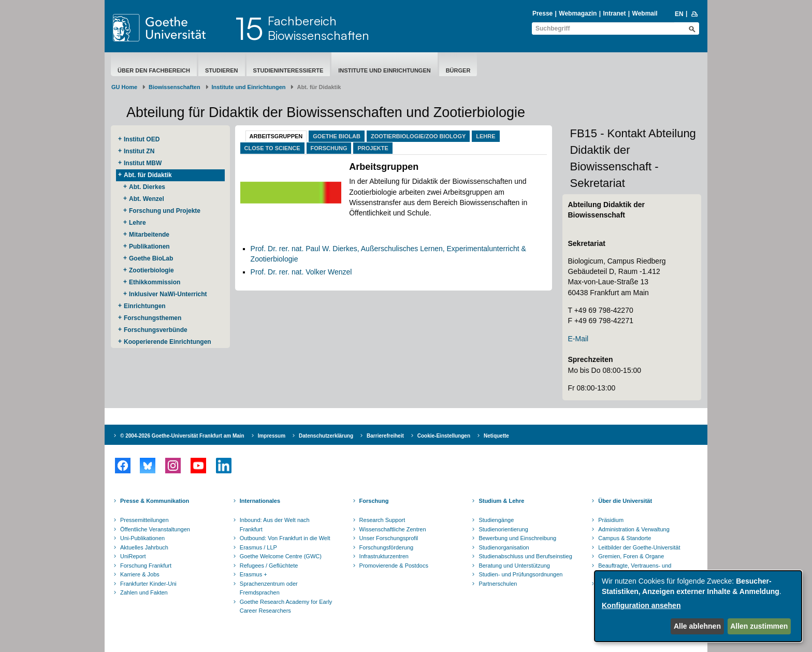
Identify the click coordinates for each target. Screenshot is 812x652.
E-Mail (578, 339)
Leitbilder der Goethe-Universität (639, 547)
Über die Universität (625, 501)
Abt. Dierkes (147, 187)
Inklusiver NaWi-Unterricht (168, 294)
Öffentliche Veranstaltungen (155, 529)
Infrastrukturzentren (384, 556)
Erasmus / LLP (258, 547)
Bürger (458, 70)
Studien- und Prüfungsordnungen (520, 574)
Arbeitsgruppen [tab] (276, 136)
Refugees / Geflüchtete (269, 566)
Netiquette (496, 436)
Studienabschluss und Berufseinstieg (525, 556)
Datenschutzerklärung (326, 436)
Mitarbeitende (149, 235)
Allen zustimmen (759, 626)
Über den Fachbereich (154, 70)
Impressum (272, 436)
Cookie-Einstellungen (444, 436)
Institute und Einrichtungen (384, 70)
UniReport (133, 556)
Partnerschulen (498, 584)
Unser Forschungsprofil (389, 538)
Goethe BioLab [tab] (337, 136)
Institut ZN (139, 151)
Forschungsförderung (387, 547)
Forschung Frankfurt (146, 566)
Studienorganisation (504, 547)
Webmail (645, 13)
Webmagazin (578, 13)
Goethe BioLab (151, 258)
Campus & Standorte (625, 538)
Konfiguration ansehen (641, 605)
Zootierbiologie (151, 270)
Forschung (374, 501)
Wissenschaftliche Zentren (393, 529)
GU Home (124, 87)
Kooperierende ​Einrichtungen (168, 342)
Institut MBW (143, 163)
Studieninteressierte (288, 70)
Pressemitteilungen (144, 520)
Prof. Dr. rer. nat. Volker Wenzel (301, 272)
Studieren (222, 70)
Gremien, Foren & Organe (631, 556)
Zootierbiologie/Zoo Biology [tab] (418, 136)
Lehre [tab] (485, 136)
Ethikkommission (155, 282)
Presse (542, 13)
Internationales (260, 501)
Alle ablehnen (697, 626)
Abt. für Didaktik (148, 175)
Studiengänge (496, 520)
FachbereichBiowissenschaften (318, 28)
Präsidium (611, 520)
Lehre (137, 223)
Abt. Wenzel (147, 199)
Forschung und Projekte (165, 211)
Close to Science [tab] (272, 148)
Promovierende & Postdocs (394, 566)
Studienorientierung (503, 529)
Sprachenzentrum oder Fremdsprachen (269, 588)
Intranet (614, 13)
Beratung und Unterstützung (514, 566)
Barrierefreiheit (385, 436)
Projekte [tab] (373, 148)
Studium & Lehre (501, 501)
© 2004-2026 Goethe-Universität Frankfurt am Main (182, 436)
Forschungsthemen (153, 318)
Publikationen (149, 247)
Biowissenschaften (175, 87)
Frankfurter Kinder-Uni (148, 584)
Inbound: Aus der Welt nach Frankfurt (275, 525)
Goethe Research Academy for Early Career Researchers (286, 606)
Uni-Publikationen (142, 538)
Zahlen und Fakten (144, 592)
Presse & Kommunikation (155, 501)
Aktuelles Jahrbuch (144, 547)
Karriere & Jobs (140, 574)
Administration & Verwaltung (634, 529)
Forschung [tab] (329, 148)
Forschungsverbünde (156, 330)
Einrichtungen (145, 306)
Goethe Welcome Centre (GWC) (281, 556)
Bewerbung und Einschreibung (517, 538)
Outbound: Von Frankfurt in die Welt (285, 538)
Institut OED (142, 139)
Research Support (382, 520)
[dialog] (698, 606)
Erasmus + (253, 574)
